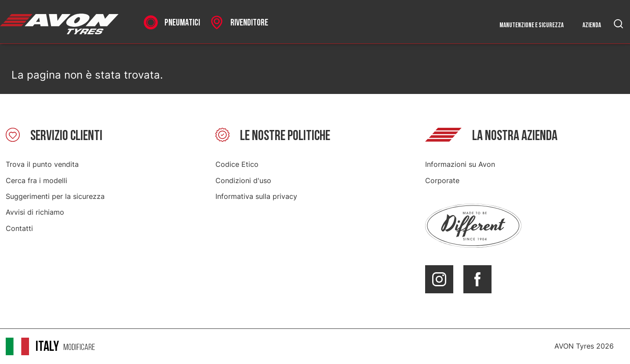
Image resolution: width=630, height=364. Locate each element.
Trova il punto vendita (42, 164)
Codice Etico (237, 164)
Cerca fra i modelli (36, 180)
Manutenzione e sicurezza (532, 25)
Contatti (19, 228)
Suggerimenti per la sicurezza (55, 196)
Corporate (442, 180)
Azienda (592, 25)
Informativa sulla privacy (256, 196)
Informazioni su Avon (460, 164)
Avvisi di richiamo (35, 212)
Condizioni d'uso (243, 180)
